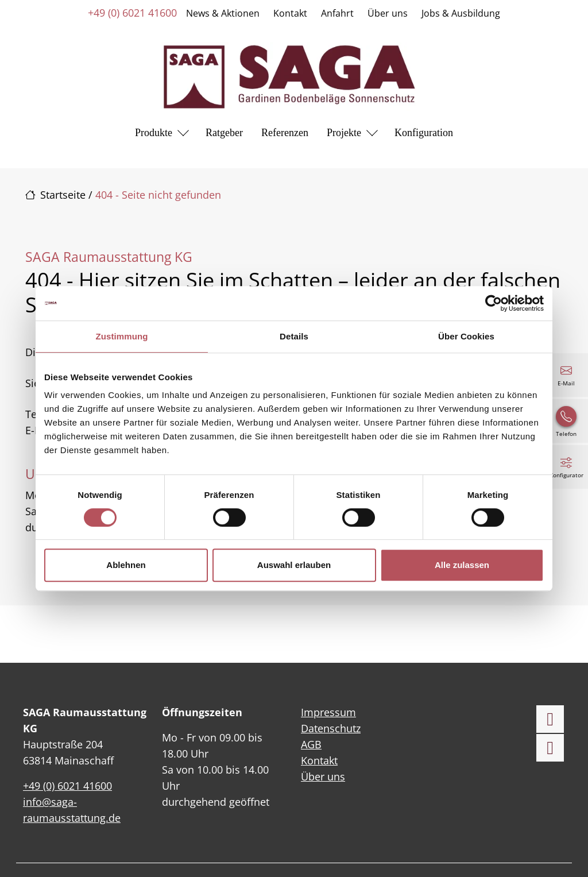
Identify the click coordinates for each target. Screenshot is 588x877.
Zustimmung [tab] (122, 336)
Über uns (388, 13)
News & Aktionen (223, 13)
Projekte (344, 133)
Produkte (154, 133)
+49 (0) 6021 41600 (132, 13)
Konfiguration (424, 133)
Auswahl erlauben (294, 565)
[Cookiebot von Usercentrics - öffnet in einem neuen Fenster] (494, 303)
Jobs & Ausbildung (461, 13)
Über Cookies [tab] (466, 336)
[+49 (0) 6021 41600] (566, 421)
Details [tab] (294, 336)
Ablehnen (126, 565)
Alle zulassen (462, 565)
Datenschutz (331, 728)
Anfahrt (337, 13)
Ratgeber (224, 133)
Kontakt (290, 13)
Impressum (328, 712)
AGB (311, 744)
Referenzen (285, 133)
